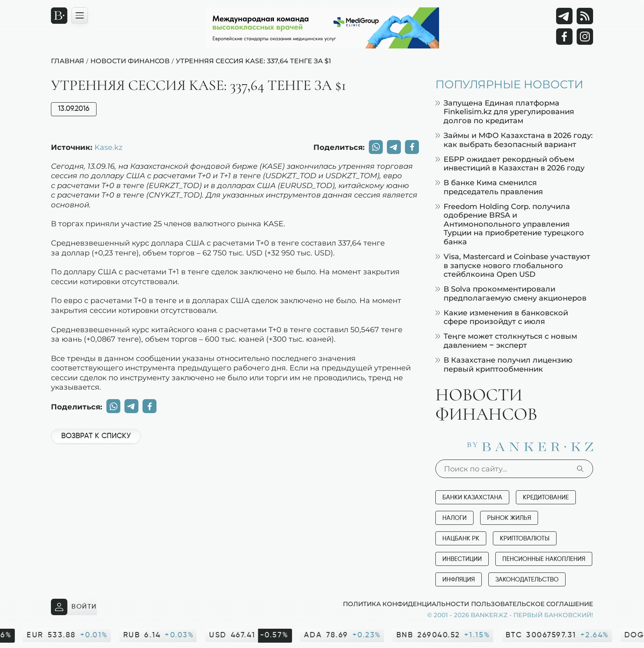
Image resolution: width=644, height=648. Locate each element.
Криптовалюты (525, 539)
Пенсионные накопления (544, 559)
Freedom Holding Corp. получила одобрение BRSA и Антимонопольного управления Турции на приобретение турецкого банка (510, 224)
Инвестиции (462, 559)
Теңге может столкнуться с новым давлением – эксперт (506, 341)
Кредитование (546, 497)
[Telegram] (564, 16)
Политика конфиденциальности (406, 604)
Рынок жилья (509, 518)
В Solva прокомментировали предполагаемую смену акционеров (511, 293)
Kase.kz (108, 147)
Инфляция (459, 580)
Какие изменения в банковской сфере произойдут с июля (502, 317)
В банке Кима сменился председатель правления (489, 187)
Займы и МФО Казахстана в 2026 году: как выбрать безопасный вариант (514, 140)
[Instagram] (585, 37)
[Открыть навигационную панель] (80, 16)
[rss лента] (585, 16)
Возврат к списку (96, 436)
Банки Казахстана (472, 497)
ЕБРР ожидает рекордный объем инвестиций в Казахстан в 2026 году (510, 164)
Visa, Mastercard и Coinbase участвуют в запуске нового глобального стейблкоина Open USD (513, 265)
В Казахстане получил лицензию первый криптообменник (504, 364)
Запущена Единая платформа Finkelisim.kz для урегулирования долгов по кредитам (505, 112)
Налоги (454, 518)
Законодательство (527, 580)
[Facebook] (564, 37)
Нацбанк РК (461, 539)
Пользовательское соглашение (532, 604)
